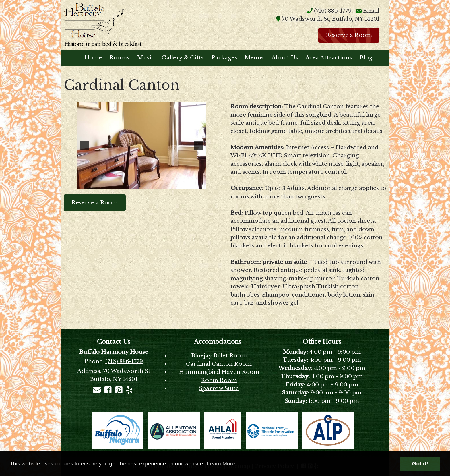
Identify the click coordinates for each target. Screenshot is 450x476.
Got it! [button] (420, 464)
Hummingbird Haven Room (219, 372)
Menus (254, 58)
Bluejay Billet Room (219, 356)
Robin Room (219, 380)
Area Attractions (329, 58)
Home (93, 58)
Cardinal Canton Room (219, 364)
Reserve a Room (349, 35)
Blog (366, 58)
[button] (85, 146)
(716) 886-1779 (333, 11)
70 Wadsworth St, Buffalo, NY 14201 (331, 19)
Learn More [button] (221, 464)
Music (146, 58)
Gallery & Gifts (183, 58)
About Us (285, 58)
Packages (224, 58)
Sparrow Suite (219, 388)
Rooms (119, 58)
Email (371, 11)
